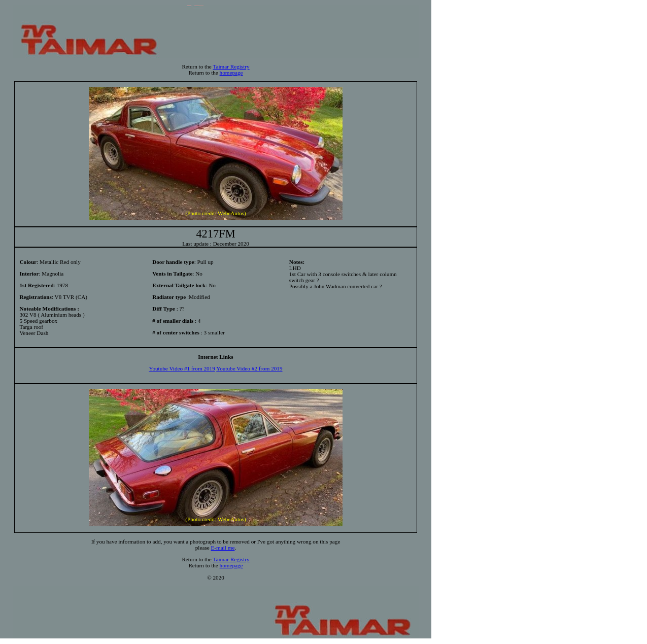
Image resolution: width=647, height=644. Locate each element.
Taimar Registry (231, 66)
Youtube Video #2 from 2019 (249, 368)
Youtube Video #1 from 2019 (182, 368)
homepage (231, 73)
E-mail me (223, 548)
